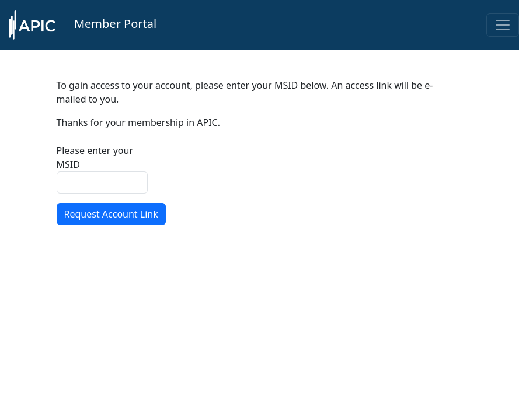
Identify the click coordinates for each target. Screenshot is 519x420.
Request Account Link (111, 214)
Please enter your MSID (95, 157)
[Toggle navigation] (503, 25)
